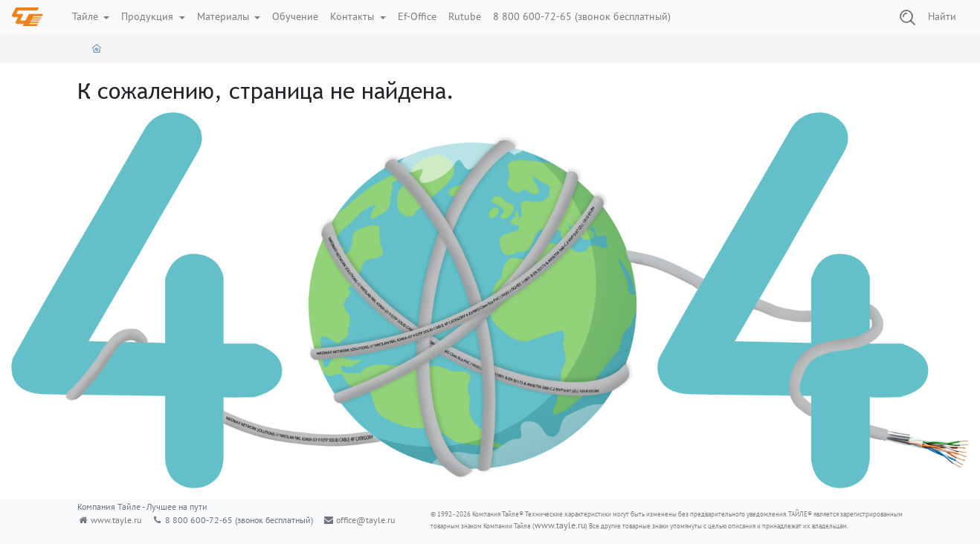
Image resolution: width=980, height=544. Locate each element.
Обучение (295, 16)
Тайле (87, 16)
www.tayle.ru (116, 520)
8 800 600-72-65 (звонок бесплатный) (582, 16)
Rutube (465, 16)
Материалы (225, 16)
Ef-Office (417, 16)
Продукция (149, 16)
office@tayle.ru (365, 520)
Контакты (354, 16)
